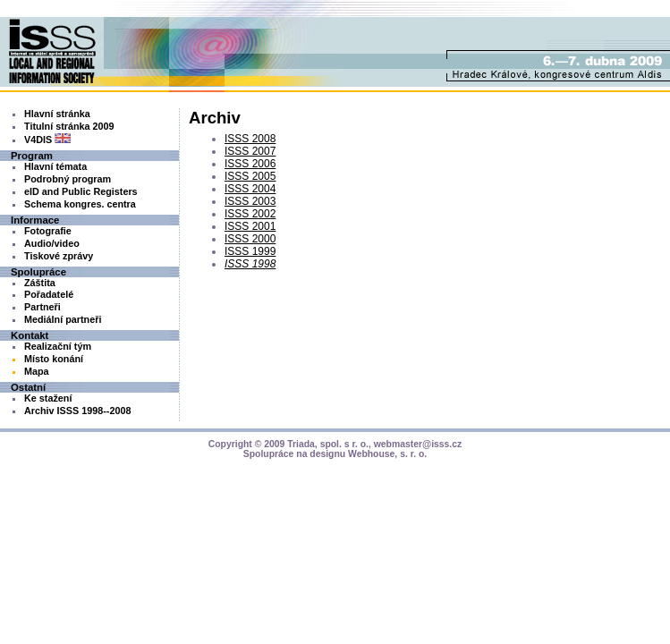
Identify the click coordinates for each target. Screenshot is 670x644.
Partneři (42, 307)
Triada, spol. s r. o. (328, 444)
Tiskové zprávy (59, 256)
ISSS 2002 (250, 214)
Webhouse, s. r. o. (387, 454)
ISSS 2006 (250, 164)
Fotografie (48, 231)
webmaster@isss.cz (418, 444)
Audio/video (52, 243)
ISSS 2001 (250, 226)
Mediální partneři (63, 319)
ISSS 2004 (250, 189)
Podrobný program (68, 179)
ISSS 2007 (250, 151)
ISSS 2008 (250, 139)
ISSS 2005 (250, 176)
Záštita (40, 283)
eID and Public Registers (81, 191)
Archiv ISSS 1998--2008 (77, 411)
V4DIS (47, 140)
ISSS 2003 (250, 201)
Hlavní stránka (57, 114)
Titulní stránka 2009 (69, 126)
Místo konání (54, 359)
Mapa (37, 371)
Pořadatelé (49, 294)
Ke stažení (48, 398)
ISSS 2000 (250, 239)
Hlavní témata (55, 166)
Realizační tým (58, 346)
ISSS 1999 (250, 251)
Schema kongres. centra (80, 204)
